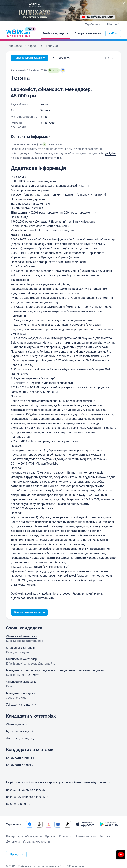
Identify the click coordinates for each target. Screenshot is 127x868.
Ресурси (105, 837)
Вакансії (19, 804)
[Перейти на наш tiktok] (67, 825)
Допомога (13, 842)
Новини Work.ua (85, 837)
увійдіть (110, 153)
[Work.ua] (18, 33)
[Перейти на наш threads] (39, 825)
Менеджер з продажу (20, 694)
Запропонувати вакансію (31, 58)
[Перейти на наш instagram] (49, 825)
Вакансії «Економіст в (28, 791)
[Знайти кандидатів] (55, 33)
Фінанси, (17, 725)
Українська (15, 825)
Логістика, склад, (23, 739)
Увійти (113, 33)
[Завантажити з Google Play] (110, 825)
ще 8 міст (32, 675)
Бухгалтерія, (20, 732)
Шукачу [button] (17, 852)
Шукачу (114, 24)
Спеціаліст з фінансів (20, 648)
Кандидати (21, 759)
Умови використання (37, 842)
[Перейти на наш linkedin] (58, 825)
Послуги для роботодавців (24, 837)
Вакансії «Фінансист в (28, 797)
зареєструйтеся (50, 158)
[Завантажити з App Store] (85, 825)
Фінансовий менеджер (21, 637)
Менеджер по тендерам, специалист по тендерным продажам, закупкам (55, 671)
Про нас (50, 837)
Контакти (65, 837)
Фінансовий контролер (21, 660)
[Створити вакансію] (88, 33)
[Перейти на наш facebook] (30, 825)
